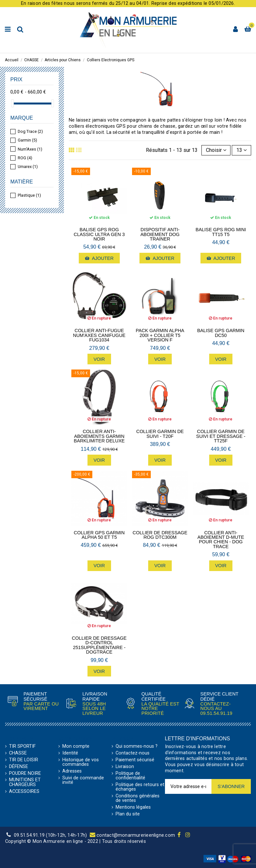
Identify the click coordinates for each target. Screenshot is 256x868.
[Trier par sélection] (216, 150)
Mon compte (76, 746)
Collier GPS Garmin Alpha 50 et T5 (99, 535)
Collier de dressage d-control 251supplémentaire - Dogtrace (99, 645)
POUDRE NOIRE (25, 774)
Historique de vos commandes (81, 762)
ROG (25, 158)
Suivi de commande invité (83, 780)
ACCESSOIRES (24, 792)
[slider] (13, 103)
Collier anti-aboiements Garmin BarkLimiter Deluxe (99, 436)
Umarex (28, 167)
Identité (70, 753)
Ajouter (99, 258)
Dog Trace (30, 131)
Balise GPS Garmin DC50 (221, 333)
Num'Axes (30, 149)
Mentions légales (133, 807)
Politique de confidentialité (130, 776)
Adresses (72, 771)
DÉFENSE (19, 767)
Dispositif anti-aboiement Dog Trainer (160, 234)
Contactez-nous (133, 753)
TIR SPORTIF (22, 746)
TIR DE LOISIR (24, 760)
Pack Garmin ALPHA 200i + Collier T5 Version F (160, 335)
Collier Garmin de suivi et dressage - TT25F (221, 436)
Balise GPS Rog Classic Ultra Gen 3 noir (99, 234)
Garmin (27, 140)
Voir (99, 359)
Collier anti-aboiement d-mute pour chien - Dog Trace (221, 540)
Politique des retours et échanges (140, 787)
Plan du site (128, 814)
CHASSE (18, 753)
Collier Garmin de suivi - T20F (160, 434)
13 (241, 150)
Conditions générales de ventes (138, 799)
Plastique (29, 195)
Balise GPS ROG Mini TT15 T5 (221, 232)
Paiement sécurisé (135, 760)
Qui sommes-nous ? (137, 746)
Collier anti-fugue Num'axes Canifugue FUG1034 (99, 335)
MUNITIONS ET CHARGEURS (25, 782)
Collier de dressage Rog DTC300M (160, 535)
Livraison (125, 767)
